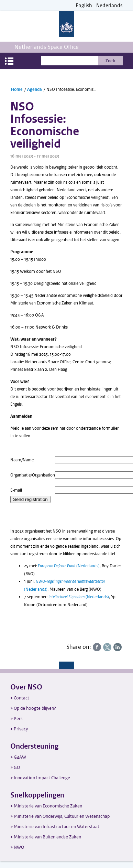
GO (17, 767)
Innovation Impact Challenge (42, 778)
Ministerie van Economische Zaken (48, 806)
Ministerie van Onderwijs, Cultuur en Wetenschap (62, 816)
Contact (21, 698)
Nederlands (109, 6)
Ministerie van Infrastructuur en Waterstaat (57, 827)
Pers (18, 719)
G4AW (20, 757)
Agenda (35, 89)
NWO (19, 847)
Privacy (21, 729)
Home (17, 89)
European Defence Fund (57, 566)
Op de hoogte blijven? (35, 708)
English (84, 6)
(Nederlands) (87, 566)
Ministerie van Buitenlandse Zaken (47, 837)
